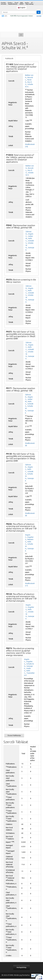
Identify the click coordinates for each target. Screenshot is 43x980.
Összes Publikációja (14, 735)
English (22, 8)
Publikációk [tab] (9, 59)
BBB (22, 3)
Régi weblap (30, 4)
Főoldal (3, 3)
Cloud (16, 3)
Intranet (4, 4)
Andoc (27, 3)
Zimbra (10, 3)
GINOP (21, 4)
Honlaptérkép (21, 967)
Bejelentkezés (13, 4)
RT (32, 3)
